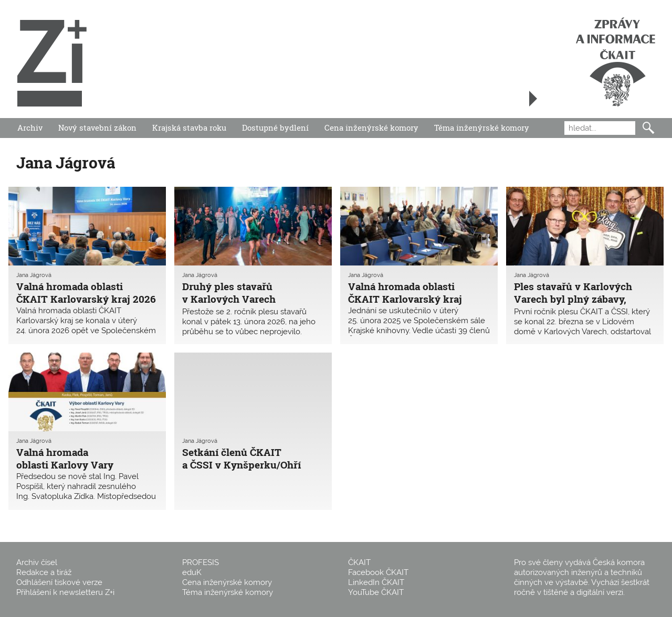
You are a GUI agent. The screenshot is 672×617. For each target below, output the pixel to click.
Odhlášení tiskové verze (59, 582)
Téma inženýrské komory (482, 127)
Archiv (30, 127)
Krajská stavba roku (189, 127)
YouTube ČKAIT (376, 592)
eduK (192, 572)
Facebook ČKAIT (378, 572)
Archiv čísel (37, 562)
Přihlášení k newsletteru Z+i (65, 592)
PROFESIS (201, 562)
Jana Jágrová (34, 275)
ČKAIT (359, 562)
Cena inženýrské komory (371, 127)
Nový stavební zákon (97, 127)
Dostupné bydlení (275, 127)
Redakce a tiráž (44, 572)
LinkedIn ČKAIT (376, 582)
